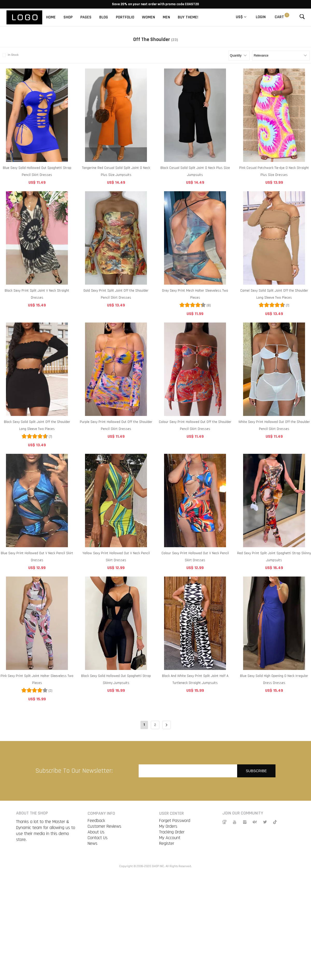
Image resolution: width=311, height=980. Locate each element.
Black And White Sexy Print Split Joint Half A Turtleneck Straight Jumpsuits (195, 679)
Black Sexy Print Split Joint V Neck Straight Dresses (37, 294)
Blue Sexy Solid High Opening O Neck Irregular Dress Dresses (274, 679)
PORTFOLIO (125, 17)
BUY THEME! (188, 17)
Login (261, 17)
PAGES (86, 17)
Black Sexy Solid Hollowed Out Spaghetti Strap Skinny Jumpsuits (116, 679)
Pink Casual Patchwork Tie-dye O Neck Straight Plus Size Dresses (274, 171)
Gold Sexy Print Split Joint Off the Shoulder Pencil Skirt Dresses (116, 294)
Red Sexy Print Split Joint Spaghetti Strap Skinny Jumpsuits (274, 557)
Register (167, 844)
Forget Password (175, 821)
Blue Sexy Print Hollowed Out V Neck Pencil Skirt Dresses (37, 557)
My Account (170, 838)
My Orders (168, 826)
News (93, 844)
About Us (96, 832)
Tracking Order (172, 832)
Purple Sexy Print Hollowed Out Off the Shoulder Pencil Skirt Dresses (116, 425)
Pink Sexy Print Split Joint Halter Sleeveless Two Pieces (37, 679)
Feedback (96, 821)
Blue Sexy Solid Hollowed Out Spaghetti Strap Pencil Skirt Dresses (37, 171)
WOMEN (149, 17)
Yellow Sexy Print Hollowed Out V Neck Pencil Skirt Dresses (116, 557)
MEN (166, 17)
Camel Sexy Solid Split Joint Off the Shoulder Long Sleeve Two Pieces (274, 294)
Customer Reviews (104, 826)
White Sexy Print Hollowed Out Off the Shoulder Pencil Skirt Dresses (274, 425)
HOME (51, 17)
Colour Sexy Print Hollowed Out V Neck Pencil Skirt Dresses (195, 557)
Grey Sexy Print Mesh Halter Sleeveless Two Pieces (195, 294)
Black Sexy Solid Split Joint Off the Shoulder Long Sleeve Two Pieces (37, 425)
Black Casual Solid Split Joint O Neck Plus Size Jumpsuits (195, 171)
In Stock (10, 55)
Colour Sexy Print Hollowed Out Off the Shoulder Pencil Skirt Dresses (195, 425)
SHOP (68, 17)
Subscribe (256, 771)
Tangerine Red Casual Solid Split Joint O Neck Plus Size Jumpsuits (116, 171)
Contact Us (98, 838)
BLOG (104, 17)
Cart (279, 17)
